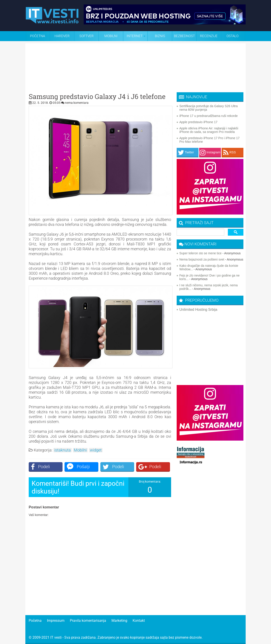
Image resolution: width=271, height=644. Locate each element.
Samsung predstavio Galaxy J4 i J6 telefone (97, 96)
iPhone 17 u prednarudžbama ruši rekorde (208, 116)
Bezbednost (184, 36)
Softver (87, 36)
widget (96, 450)
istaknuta (63, 450)
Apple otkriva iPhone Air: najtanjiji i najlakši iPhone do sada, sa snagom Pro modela (209, 130)
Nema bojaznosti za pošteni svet (202, 259)
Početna (37, 36)
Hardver (62, 36)
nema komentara (77, 103)
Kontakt (139, 621)
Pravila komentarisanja (88, 621)
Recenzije (209, 36)
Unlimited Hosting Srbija (198, 310)
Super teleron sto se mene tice (200, 253)
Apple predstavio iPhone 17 (198, 122)
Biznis (160, 36)
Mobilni (111, 36)
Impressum (56, 621)
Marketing (119, 621)
